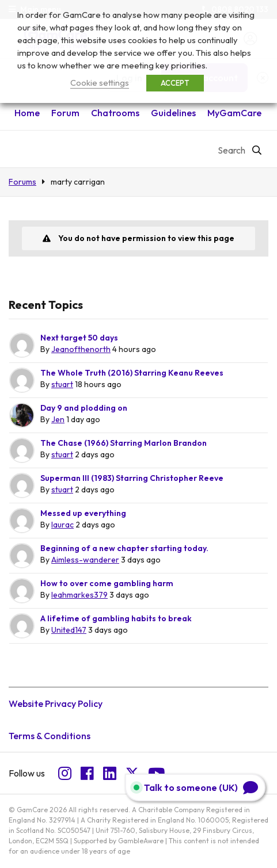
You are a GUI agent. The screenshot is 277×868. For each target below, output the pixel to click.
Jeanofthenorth (81, 349)
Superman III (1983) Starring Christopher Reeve (132, 478)
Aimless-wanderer (85, 560)
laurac (62, 525)
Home (27, 113)
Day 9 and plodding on (84, 408)
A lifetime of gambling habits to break (116, 618)
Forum (65, 113)
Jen (58, 419)
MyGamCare (234, 113)
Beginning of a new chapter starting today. (124, 548)
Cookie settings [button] (100, 83)
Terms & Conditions (50, 736)
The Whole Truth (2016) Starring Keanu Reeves (132, 373)
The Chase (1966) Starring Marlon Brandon (124, 443)
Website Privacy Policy (56, 703)
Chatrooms (115, 113)
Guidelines (173, 113)
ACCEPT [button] (175, 83)
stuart (62, 384)
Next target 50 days (79, 338)
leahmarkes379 (79, 595)
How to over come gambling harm (107, 583)
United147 (69, 630)
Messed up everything (83, 513)
